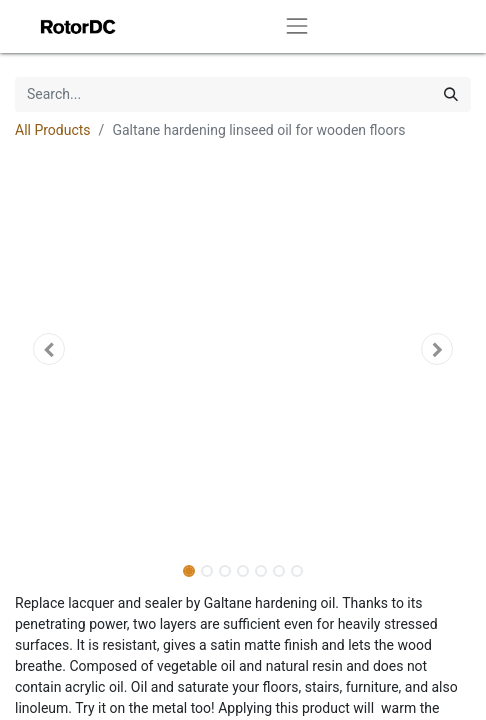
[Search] (451, 94)
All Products (53, 130)
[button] (49, 349)
